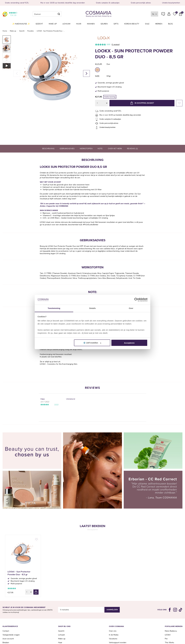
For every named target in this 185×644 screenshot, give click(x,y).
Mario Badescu (171, 631)
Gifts (116, 24)
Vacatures (113, 639)
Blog (170, 24)
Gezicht (39, 24)
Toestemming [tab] (54, 308)
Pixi (166, 639)
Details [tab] (92, 308)
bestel (36, 592)
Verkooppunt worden (118, 643)
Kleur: (99, 64)
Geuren (104, 24)
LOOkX (168, 635)
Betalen (6, 643)
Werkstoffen (86, 149)
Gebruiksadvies (67, 149)
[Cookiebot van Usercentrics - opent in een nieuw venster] (136, 300)
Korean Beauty (132, 24)
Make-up (53, 24)
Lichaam (66, 24)
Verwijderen (92, 530)
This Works (169, 643)
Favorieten (179, 103)
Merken (159, 24)
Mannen (91, 24)
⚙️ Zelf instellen (92, 343)
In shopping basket (144, 103)
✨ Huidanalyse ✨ (21, 24)
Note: (100, 149)
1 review (116, 44)
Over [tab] (131, 308)
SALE (147, 24)
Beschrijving (48, 149)
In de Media (114, 635)
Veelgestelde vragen (163, 15)
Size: (97, 76)
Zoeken (59, 14)
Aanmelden (112, 610)
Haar (79, 24)
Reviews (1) (132, 149)
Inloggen (169, 14)
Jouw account (8, 639)
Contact (6, 631)
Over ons (113, 631)
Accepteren (129, 343)
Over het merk (115, 149)
